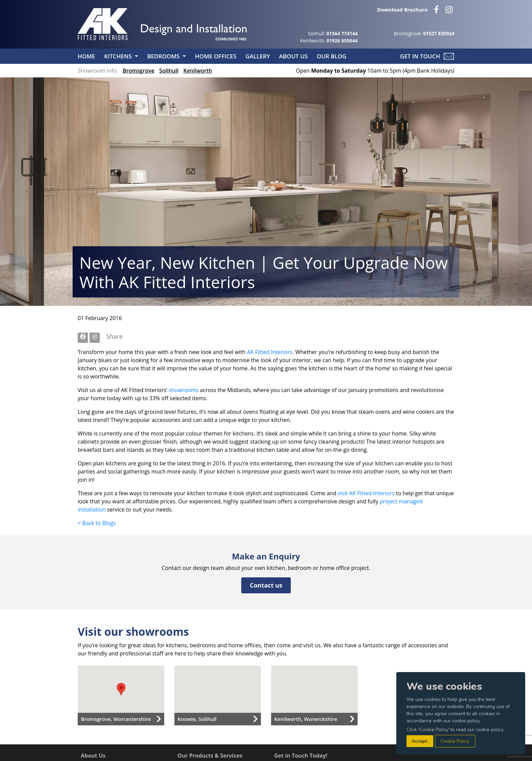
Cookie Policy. (455, 741)
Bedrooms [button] (164, 56)
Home (87, 56)
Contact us (266, 585)
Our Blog (332, 56)
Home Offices (216, 56)
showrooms (184, 390)
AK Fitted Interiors (270, 352)
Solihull (169, 71)
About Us (294, 56)
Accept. (420, 741)
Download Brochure (402, 10)
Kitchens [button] (119, 56)
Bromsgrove (139, 71)
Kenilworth (198, 71)
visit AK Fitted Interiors (366, 493)
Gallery (258, 56)
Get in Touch (420, 56)
